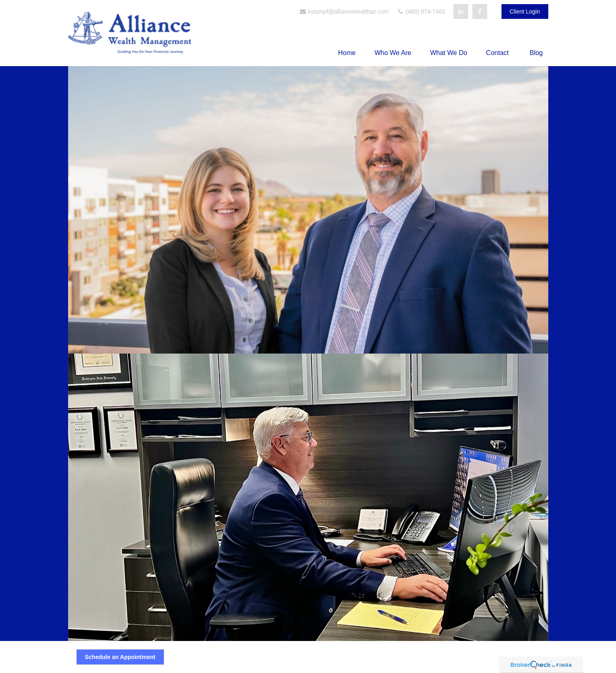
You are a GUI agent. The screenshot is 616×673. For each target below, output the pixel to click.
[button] (347, 53)
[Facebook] (480, 11)
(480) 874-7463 (421, 11)
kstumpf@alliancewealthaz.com (344, 11)
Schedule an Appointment (120, 657)
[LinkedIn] (461, 11)
